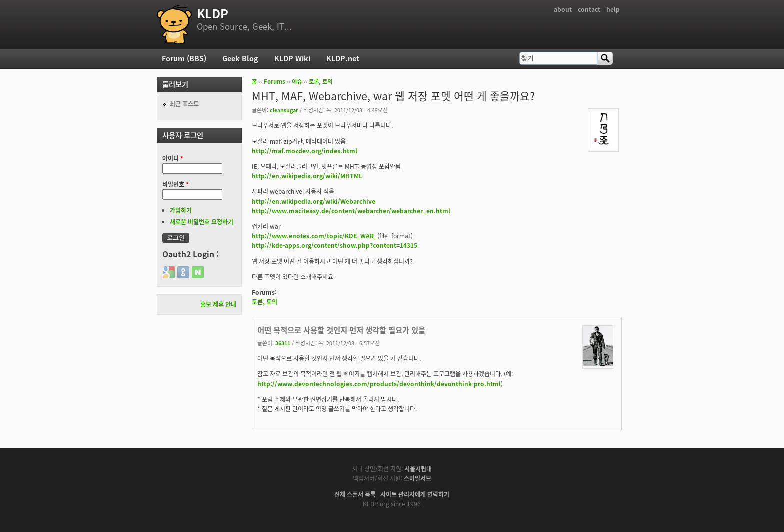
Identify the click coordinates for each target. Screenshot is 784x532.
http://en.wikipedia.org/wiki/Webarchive (314, 201)
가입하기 (181, 210)
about (563, 9)
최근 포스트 (184, 104)
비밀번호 (176, 184)
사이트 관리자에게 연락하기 (415, 494)
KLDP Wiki (292, 58)
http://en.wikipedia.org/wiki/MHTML (307, 176)
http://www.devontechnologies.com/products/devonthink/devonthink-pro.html (379, 384)
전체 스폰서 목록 (355, 494)
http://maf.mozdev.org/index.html (305, 151)
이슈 (297, 82)
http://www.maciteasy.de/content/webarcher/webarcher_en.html (351, 211)
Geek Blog (240, 58)
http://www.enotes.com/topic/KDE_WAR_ (315, 236)
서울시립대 (418, 469)
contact (589, 9)
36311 (283, 343)
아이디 (173, 158)
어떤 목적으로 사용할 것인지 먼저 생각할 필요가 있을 (341, 330)
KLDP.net (343, 58)
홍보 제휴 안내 (218, 304)
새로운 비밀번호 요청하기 (202, 222)
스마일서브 (418, 478)
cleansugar (284, 110)
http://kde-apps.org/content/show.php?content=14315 (335, 245)
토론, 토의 (321, 82)
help (613, 9)
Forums (275, 82)
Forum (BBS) (184, 58)
